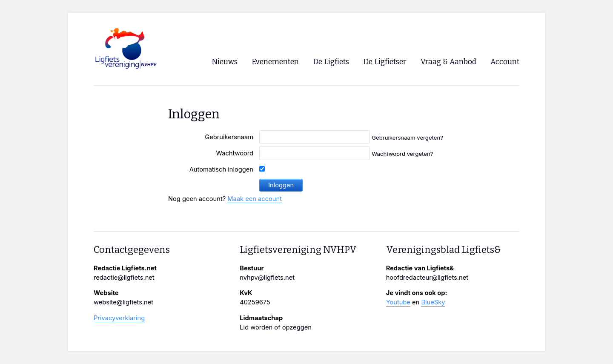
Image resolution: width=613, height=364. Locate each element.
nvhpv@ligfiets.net (267, 278)
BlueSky (433, 302)
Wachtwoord (235, 153)
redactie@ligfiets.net (124, 278)
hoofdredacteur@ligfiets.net (427, 278)
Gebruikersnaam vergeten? (407, 138)
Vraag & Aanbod (448, 62)
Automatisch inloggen (221, 169)
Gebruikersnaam (229, 137)
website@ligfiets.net (123, 302)
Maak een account (255, 199)
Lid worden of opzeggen (276, 327)
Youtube (398, 302)
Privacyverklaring (119, 318)
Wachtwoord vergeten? (402, 154)
